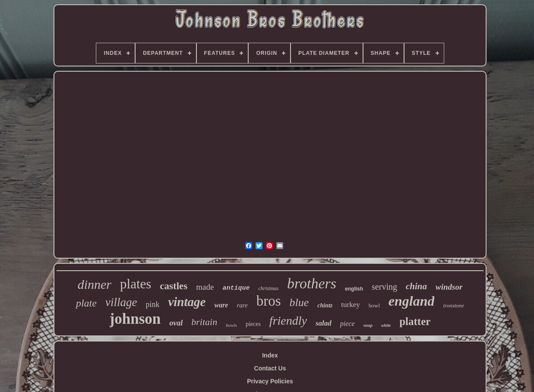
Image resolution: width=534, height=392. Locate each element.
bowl (374, 305)
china (416, 286)
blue (299, 302)
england (412, 301)
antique (236, 288)
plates (136, 284)
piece (348, 324)
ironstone (453, 305)
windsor (449, 287)
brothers (312, 283)
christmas (268, 288)
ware (221, 305)
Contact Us (270, 368)
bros (269, 301)
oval (176, 323)
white (386, 325)
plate (86, 303)
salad (324, 323)
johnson (135, 319)
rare (242, 305)
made (205, 287)
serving (384, 287)
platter (415, 321)
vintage (187, 302)
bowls (231, 325)
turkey (350, 305)
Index (270, 355)
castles (174, 286)
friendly (288, 321)
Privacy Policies (270, 381)
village (121, 302)
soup (368, 325)
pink (152, 304)
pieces (253, 324)
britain (204, 322)
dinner (95, 284)
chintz (325, 305)
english (354, 289)
